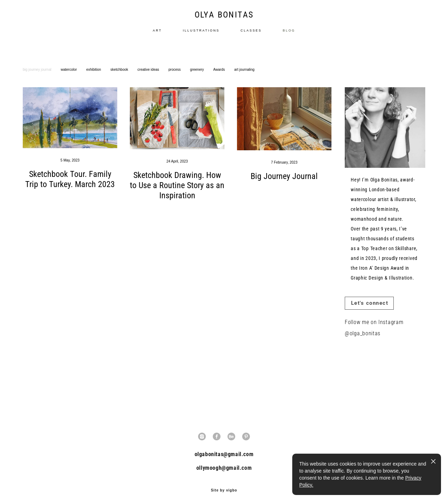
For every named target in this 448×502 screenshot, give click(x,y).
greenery (197, 77)
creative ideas (149, 77)
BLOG (289, 34)
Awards (219, 77)
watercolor (69, 77)
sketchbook (120, 77)
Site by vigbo (224, 486)
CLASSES (251, 34)
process (175, 77)
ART (157, 34)
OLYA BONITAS (224, 18)
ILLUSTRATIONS (201, 34)
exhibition (94, 77)
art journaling (244, 77)
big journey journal (38, 77)
